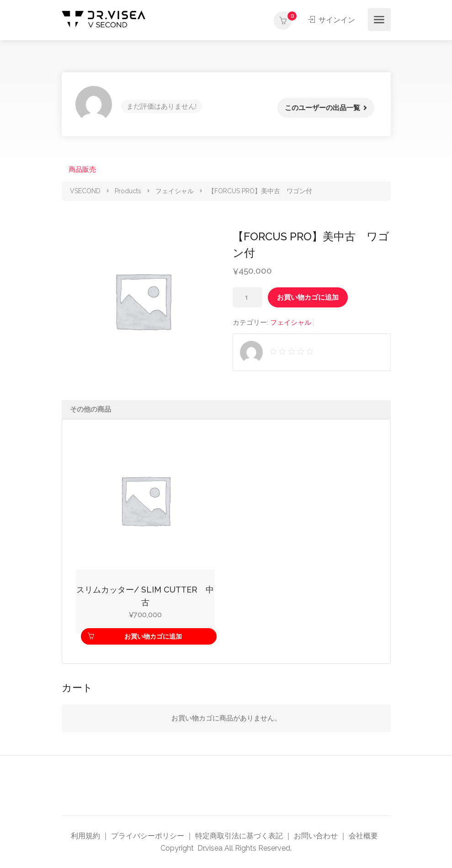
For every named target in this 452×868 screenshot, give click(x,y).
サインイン (332, 20)
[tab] (226, 410)
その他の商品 (90, 409)
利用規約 (85, 836)
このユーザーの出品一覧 (322, 108)
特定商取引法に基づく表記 (239, 836)
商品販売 (82, 169)
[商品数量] (247, 297)
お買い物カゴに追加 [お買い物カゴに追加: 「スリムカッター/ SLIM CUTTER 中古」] (153, 636)
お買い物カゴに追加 (308, 297)
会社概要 (363, 836)
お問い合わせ (316, 836)
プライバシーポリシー (148, 836)
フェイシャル (291, 323)
